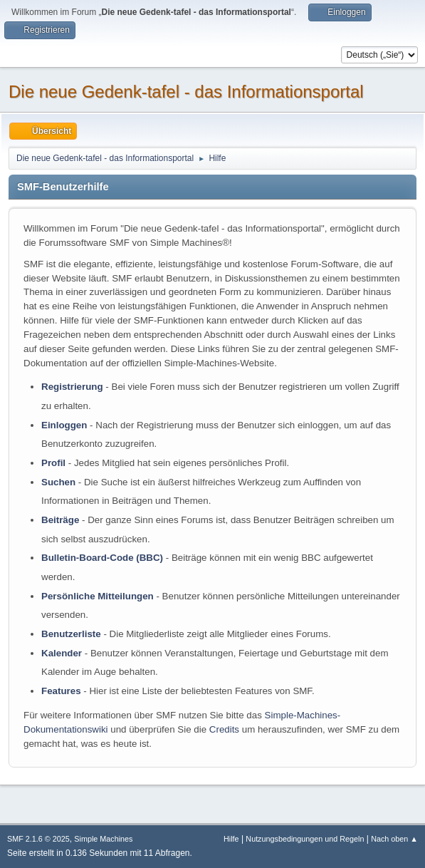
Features (61, 691)
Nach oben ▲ (394, 839)
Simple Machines (103, 839)
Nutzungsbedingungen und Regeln (305, 839)
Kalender (62, 653)
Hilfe (231, 839)
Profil (53, 463)
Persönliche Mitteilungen (98, 596)
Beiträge (60, 520)
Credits (224, 729)
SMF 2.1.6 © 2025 (38, 839)
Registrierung (72, 387)
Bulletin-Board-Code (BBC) (102, 558)
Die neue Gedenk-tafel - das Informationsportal (186, 92)
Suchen (58, 482)
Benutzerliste (71, 634)
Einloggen (64, 425)
